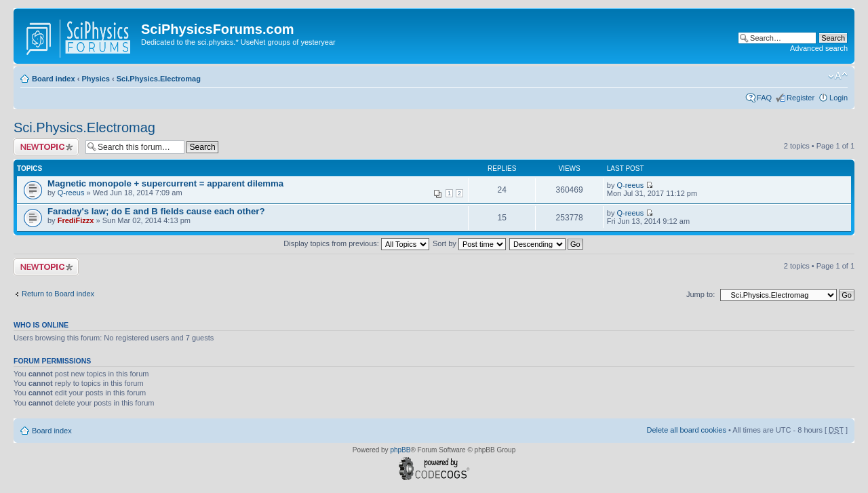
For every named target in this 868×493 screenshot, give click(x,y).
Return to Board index (58, 294)
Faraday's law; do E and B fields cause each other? (156, 211)
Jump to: (701, 294)
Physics (96, 79)
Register (801, 98)
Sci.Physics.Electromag (159, 79)
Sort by (469, 243)
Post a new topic (46, 147)
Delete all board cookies (686, 430)
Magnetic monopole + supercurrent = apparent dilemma (165, 183)
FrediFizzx (76, 220)
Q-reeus (71, 193)
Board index (54, 79)
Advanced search (819, 48)
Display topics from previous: (356, 243)
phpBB (400, 450)
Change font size (838, 76)
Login (839, 98)
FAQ (764, 98)
